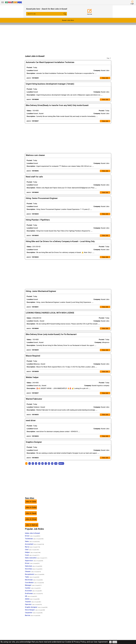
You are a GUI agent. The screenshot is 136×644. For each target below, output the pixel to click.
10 (56, 466)
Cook (32, 558)
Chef (32, 553)
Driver (33, 539)
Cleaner (33, 574)
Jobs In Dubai (31, 510)
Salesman (34, 569)
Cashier (33, 591)
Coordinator (34, 585)
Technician (34, 542)
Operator (33, 607)
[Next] (61, 466)
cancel (115, 642)
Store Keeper (35, 613)
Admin (32, 602)
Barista (33, 618)
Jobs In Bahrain (32, 528)
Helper (33, 555)
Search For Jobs (32, 14)
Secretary (34, 572)
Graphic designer (36, 610)
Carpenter (34, 616)
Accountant (34, 547)
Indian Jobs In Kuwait (32, 536)
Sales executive (36, 561)
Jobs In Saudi (31, 516)
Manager (33, 588)
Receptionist (35, 577)
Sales (32, 544)
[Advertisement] (68, 39)
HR (31, 599)
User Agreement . (101, 642)
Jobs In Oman (31, 522)
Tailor (32, 580)
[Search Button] (63, 16)
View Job (105, 78)
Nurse (32, 550)
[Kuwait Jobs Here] (13, 3)
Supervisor (34, 563)
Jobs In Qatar (31, 505)
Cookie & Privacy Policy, (76, 642)
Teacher (33, 605)
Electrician (34, 583)
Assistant (33, 594)
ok (110, 642)
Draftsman (34, 596)
